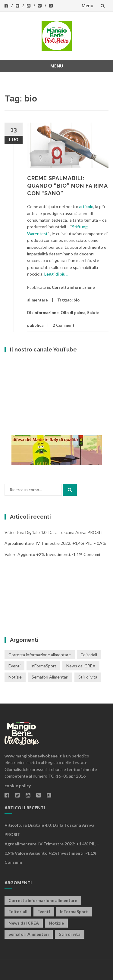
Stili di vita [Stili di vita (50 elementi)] (88, 677)
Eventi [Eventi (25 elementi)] (14, 666)
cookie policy (18, 786)
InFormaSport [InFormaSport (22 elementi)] (43, 666)
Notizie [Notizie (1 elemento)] (15, 677)
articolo (86, 206)
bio (77, 300)
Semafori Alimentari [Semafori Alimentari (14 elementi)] (50, 677)
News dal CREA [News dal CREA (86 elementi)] (81, 666)
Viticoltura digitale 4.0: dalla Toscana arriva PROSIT (54, 532)
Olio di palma (73, 313)
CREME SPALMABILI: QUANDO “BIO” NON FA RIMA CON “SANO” (67, 186)
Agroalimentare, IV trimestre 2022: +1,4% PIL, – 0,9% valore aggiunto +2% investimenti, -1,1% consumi (52, 853)
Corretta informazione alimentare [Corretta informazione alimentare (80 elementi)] (40, 655)
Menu (88, 6)
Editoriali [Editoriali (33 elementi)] (89, 655)
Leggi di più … (57, 274)
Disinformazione (43, 313)
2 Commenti (64, 325)
